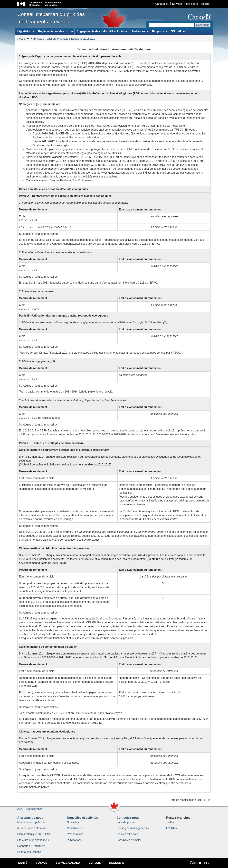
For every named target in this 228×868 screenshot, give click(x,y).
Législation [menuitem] (26, 31)
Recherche (203, 25)
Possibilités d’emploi (129, 840)
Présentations (75, 834)
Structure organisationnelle (33, 840)
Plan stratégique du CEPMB (34, 834)
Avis (20, 809)
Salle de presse (126, 822)
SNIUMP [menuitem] (178, 31)
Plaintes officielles (127, 834)
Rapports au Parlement (31, 846)
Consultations (75, 828)
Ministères (192, 4)
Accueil (22, 39)
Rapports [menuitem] (160, 31)
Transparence (34, 809)
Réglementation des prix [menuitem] (56, 31)
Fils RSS (172, 828)
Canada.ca (162, 4)
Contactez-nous (128, 818)
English (206, 4)
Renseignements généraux (133, 828)
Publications (74, 840)
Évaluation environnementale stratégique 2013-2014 (65, 39)
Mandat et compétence (31, 822)
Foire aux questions (29, 852)
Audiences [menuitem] (140, 31)
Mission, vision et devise (32, 828)
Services (177, 4)
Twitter (170, 822)
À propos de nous (30, 818)
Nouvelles (73, 822)
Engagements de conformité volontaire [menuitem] (102, 31)
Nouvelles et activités (83, 818)
